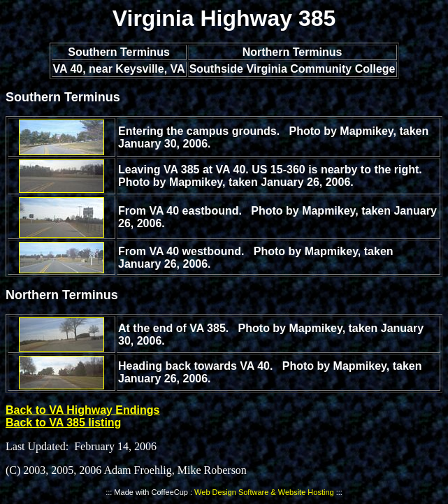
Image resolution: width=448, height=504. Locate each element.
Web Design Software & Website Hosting (264, 492)
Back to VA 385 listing (63, 423)
